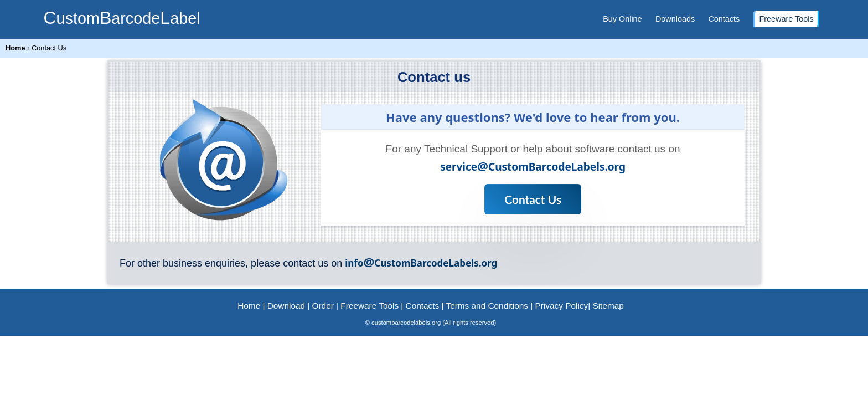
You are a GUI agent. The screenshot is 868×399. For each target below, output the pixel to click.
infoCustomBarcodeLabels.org (421, 263)
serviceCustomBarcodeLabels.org (533, 167)
